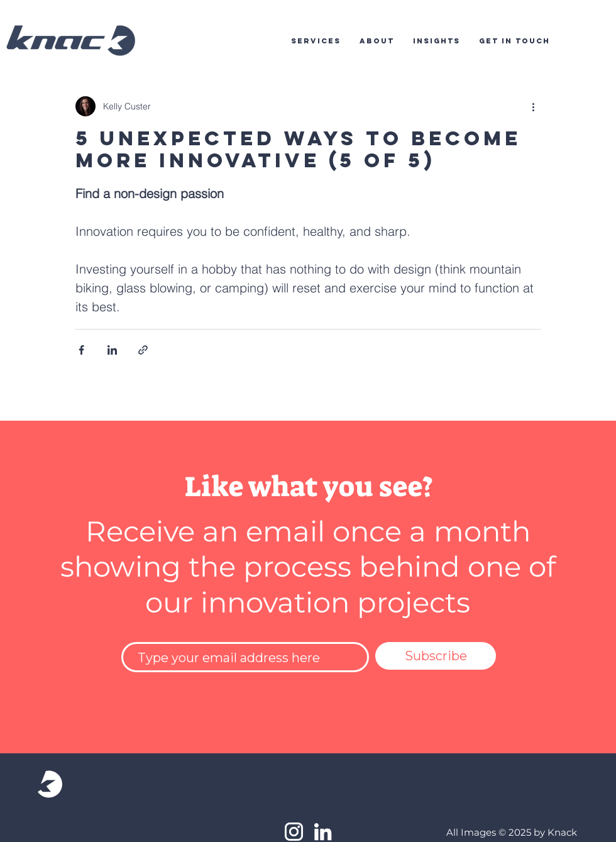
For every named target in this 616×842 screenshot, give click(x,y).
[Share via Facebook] (81, 350)
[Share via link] (143, 350)
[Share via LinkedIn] (112, 350)
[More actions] (533, 106)
